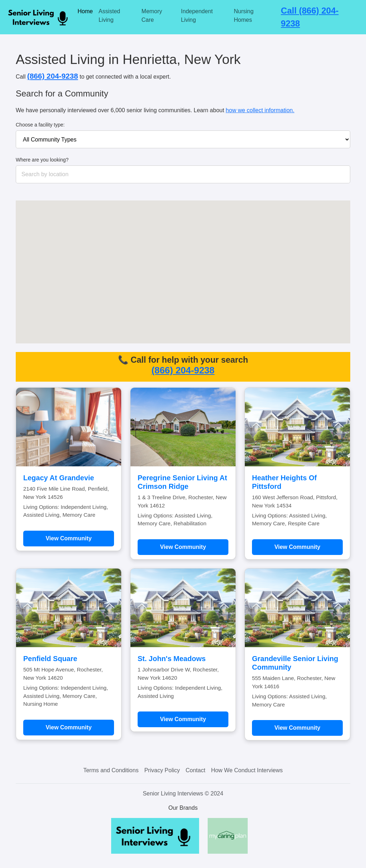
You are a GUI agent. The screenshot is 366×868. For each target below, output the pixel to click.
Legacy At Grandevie (59, 478)
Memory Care (152, 16)
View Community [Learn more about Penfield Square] (69, 727)
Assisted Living (109, 16)
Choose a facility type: (40, 125)
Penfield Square (50, 659)
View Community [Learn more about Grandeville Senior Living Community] (298, 728)
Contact (195, 770)
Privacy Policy (162, 770)
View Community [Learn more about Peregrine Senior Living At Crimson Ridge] (183, 547)
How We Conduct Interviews (247, 770)
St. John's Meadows (172, 659)
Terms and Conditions (111, 770)
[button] (209, 280)
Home (85, 11)
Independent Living (197, 16)
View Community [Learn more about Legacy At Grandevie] (69, 538)
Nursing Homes (244, 16)
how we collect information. (260, 110)
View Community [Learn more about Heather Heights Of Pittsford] (298, 547)
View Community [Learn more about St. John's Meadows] (183, 719)
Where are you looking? (42, 160)
